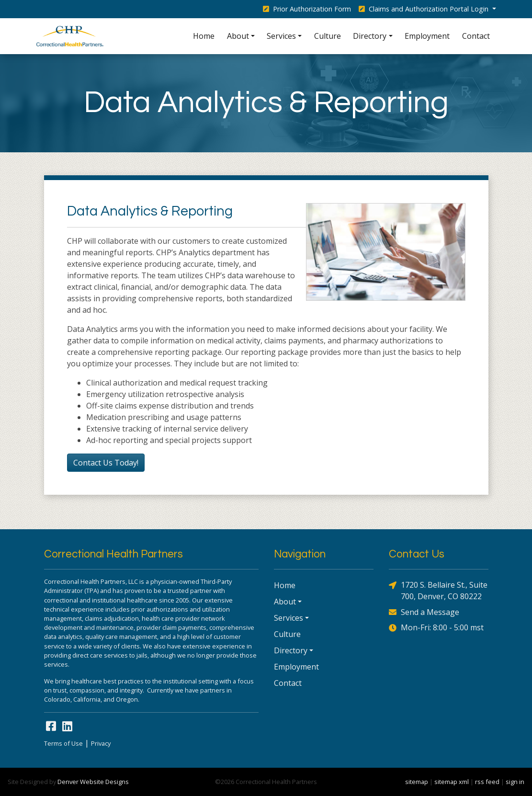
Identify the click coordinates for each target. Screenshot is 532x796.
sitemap (417, 782)
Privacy (101, 743)
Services (281, 36)
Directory (370, 36)
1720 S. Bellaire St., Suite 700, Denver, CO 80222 (438, 590)
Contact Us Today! (106, 463)
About (238, 36)
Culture (328, 36)
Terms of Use (63, 743)
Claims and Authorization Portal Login (424, 9)
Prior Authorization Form (307, 9)
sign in (515, 782)
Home (204, 36)
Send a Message (424, 612)
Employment (427, 36)
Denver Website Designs (93, 782)
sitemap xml (452, 782)
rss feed (487, 782)
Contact (476, 36)
